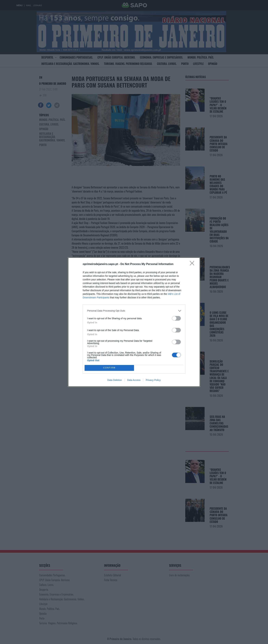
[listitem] (134, 311)
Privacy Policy (153, 380)
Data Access (134, 380)
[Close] (193, 264)
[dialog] (134, 322)
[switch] (176, 318)
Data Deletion (115, 380)
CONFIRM (109, 368)
